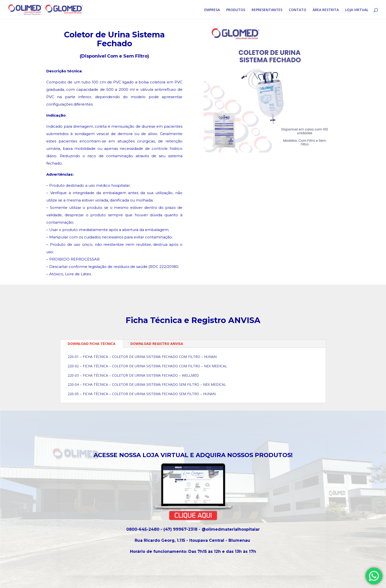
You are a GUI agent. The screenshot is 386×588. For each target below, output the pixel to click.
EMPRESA (212, 10)
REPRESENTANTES (267, 10)
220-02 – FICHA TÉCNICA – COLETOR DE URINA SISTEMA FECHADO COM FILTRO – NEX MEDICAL (147, 366)
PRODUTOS (236, 10)
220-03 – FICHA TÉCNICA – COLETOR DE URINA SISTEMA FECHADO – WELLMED (133, 375)
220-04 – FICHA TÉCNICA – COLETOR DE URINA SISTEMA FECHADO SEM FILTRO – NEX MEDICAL (147, 384)
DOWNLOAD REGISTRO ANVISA (157, 344)
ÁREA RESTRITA (326, 10)
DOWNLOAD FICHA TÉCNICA (92, 344)
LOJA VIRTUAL (357, 10)
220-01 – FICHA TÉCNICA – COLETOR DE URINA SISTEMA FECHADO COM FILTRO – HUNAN (142, 357)
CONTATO (298, 10)
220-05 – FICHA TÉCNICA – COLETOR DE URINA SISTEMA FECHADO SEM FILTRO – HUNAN (142, 394)
